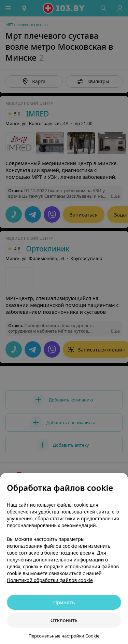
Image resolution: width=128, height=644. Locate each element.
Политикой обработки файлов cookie (50, 580)
